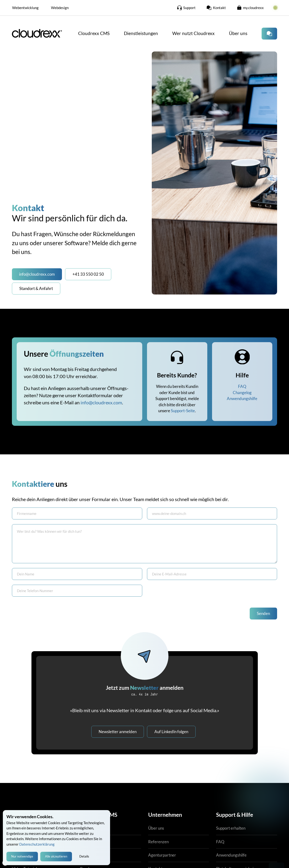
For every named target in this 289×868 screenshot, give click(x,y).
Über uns (156, 828)
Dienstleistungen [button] (141, 33)
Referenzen (158, 842)
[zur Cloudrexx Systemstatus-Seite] (275, 8)
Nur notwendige (22, 856)
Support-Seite (183, 411)
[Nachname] (212, 513)
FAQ (242, 386)
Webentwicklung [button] (25, 8)
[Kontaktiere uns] (269, 34)
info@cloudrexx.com (101, 402)
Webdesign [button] (60, 8)
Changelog (242, 393)
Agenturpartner (162, 855)
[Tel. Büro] (77, 591)
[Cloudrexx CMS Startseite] (37, 34)
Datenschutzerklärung (37, 844)
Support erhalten (231, 828)
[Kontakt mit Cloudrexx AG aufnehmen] (277, 856)
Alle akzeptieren (56, 856)
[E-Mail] (212, 574)
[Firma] (77, 513)
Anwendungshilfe (242, 398)
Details (84, 856)
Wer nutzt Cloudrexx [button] (193, 33)
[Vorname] (77, 574)
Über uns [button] (238, 33)
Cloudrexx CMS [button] (94, 33)
